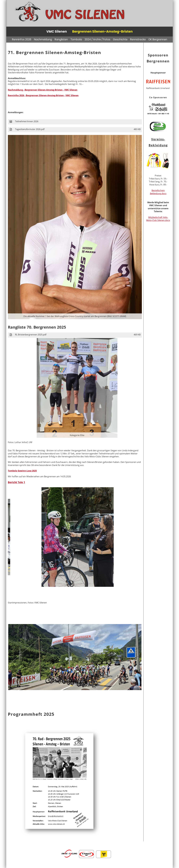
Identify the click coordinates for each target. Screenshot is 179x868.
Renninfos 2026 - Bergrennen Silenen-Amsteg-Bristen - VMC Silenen (43, 95)
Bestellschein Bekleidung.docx (158, 192)
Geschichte (120, 39)
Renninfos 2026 (22, 39)
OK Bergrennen (158, 39)
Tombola (76, 39)
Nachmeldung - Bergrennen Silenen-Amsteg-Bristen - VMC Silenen (43, 90)
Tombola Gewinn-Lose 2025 (22, 471)
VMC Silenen (57, 31)
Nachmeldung (43, 39)
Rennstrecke (138, 39)
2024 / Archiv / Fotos (97, 39)
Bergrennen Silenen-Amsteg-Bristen (102, 31)
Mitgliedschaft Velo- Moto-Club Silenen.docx (158, 219)
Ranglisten (61, 39)
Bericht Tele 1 (16, 482)
